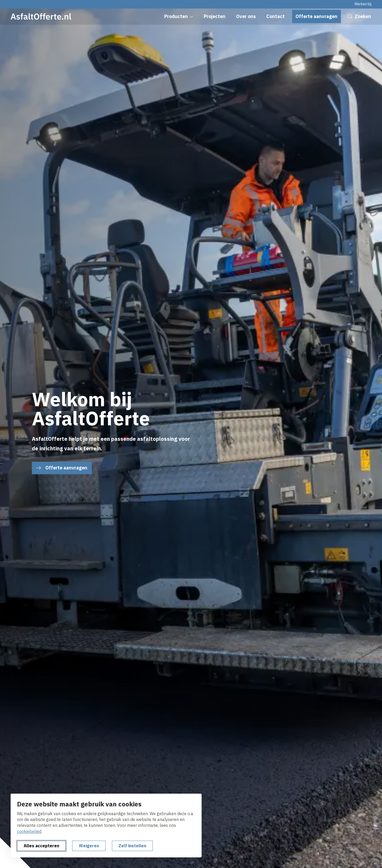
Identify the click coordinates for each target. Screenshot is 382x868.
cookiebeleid (29, 831)
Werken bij (363, 4)
